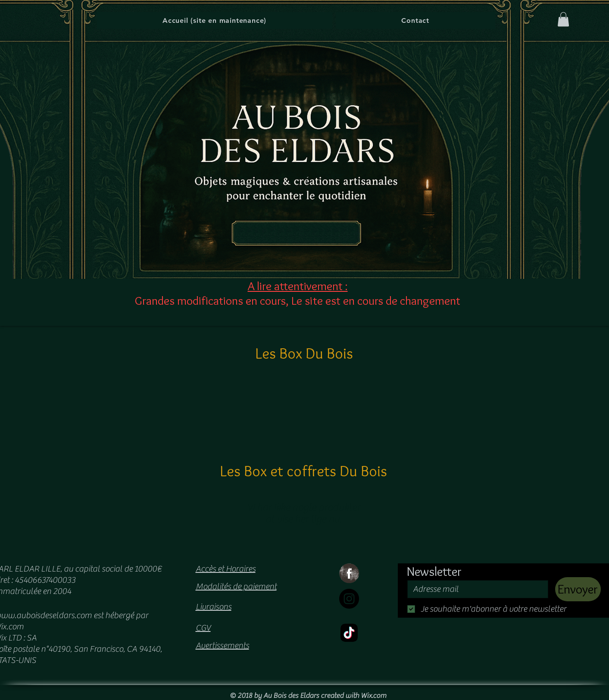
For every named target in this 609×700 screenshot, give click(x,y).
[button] (563, 19)
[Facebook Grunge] (349, 573)
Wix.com (373, 696)
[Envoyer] (578, 589)
